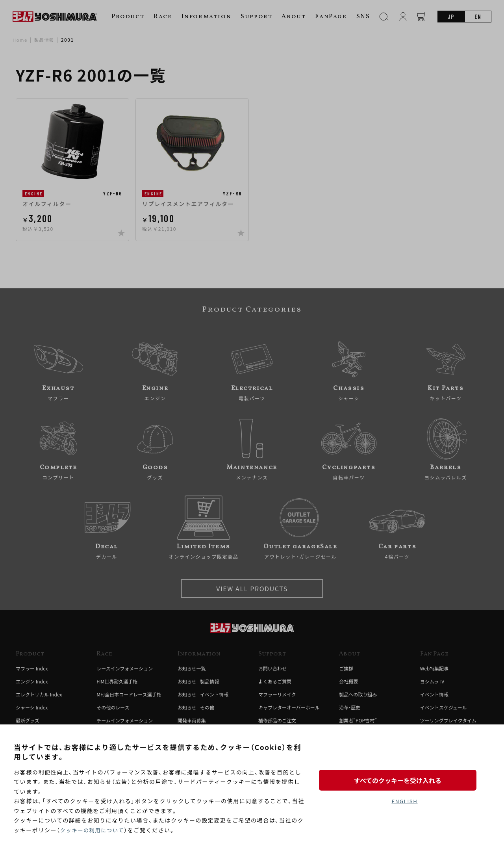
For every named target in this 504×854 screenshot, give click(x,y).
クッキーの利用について (94, 830)
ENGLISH (405, 802)
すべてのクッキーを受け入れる (404, 779)
